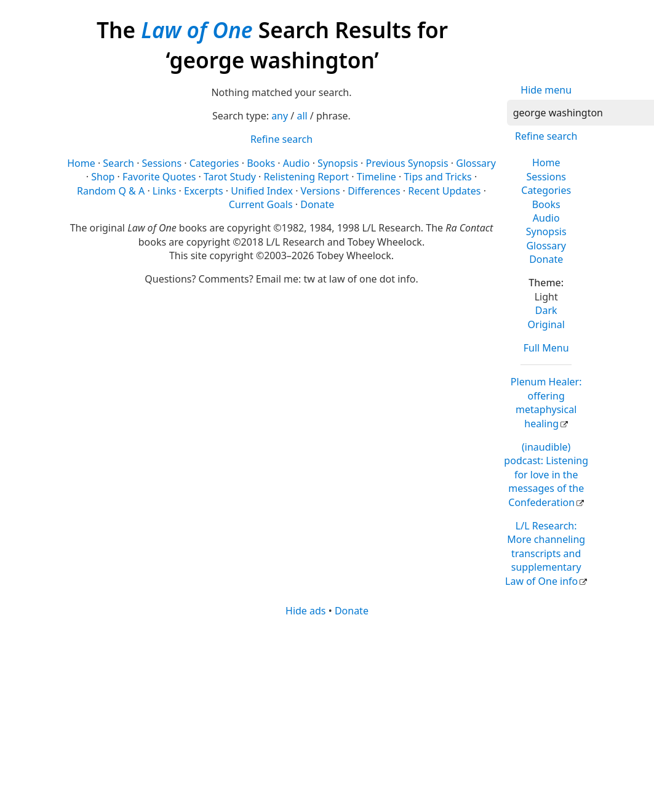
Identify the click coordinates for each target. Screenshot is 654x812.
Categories (546, 190)
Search (118, 163)
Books (546, 204)
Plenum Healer (546, 402)
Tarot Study (230, 177)
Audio (546, 218)
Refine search (546, 136)
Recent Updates (444, 191)
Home (546, 163)
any (280, 116)
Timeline (377, 177)
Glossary (546, 246)
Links (165, 191)
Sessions (546, 177)
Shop (103, 177)
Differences (374, 191)
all (302, 116)
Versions (321, 191)
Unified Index (262, 191)
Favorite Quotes (159, 177)
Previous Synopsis (407, 163)
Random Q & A (111, 191)
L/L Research (545, 553)
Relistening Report (306, 177)
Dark (546, 310)
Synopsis (546, 231)
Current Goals (261, 204)
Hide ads (306, 611)
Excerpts (204, 191)
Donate (546, 259)
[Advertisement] (324, 714)
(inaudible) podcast (546, 475)
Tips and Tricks (437, 177)
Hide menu (546, 90)
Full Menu (546, 348)
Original (546, 324)
